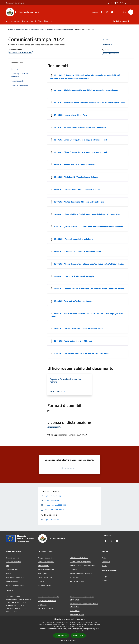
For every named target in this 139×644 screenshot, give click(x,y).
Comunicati (106, 562)
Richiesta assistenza (45, 609)
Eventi (104, 580)
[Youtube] (111, 12)
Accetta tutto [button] (61, 635)
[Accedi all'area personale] (123, 3)
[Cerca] (131, 12)
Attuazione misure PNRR (15, 585)
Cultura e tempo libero (46, 562)
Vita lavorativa (43, 566)
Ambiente (74, 569)
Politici (8, 573)
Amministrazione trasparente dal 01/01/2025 (82, 598)
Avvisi (104, 566)
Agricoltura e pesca (77, 581)
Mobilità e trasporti (45, 585)
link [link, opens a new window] (82, 631)
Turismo (41, 581)
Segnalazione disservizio (47, 601)
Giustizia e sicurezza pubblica (81, 562)
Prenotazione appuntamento (48, 597)
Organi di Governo (12, 558)
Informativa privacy (77, 615)
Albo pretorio (75, 611)
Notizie (105, 558)
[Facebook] (101, 12)
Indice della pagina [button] (17, 62)
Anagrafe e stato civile (46, 558)
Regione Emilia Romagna (15, 3)
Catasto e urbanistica (46, 577)
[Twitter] (106, 12)
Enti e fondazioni (12, 570)
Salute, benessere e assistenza (81, 573)
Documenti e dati (38, 29)
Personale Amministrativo (15, 577)
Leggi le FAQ (42, 605)
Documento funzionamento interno (60, 29)
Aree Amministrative (13, 562)
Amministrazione (22, 29)
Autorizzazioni (75, 577)
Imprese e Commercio (46, 570)
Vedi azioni (108, 45)
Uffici (8, 566)
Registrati (109, 3)
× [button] (137, 618)
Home (10, 29)
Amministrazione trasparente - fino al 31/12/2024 (84, 605)
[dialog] (69, 630)
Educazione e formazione (79, 558)
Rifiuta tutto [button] (78, 635)
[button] (69, 640)
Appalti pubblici (43, 573)
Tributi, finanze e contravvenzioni (82, 566)
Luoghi (105, 576)
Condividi (107, 40)
